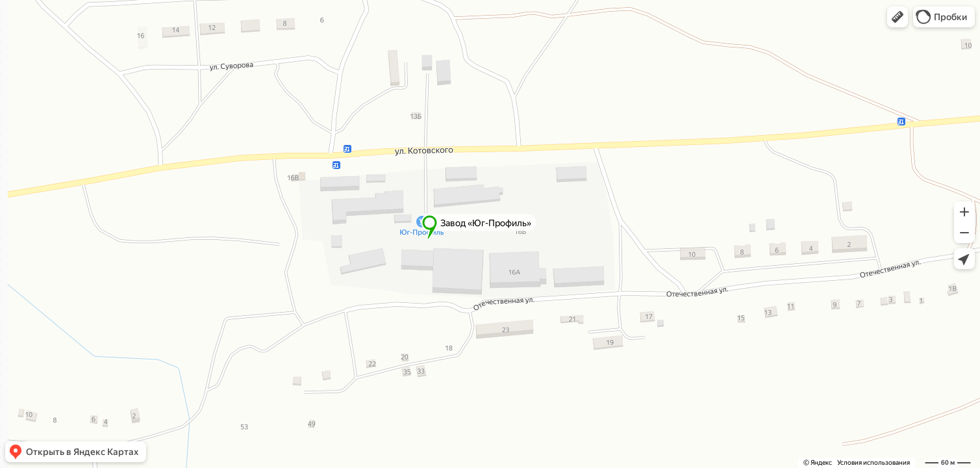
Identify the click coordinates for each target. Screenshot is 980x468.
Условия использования (873, 462)
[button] (898, 17)
